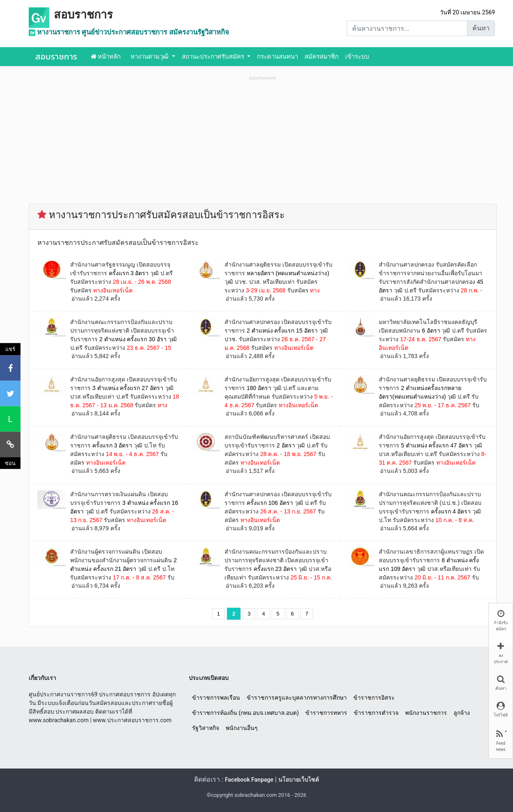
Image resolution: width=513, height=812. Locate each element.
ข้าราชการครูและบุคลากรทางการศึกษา (297, 698)
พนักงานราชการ (426, 713)
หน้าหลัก (106, 57)
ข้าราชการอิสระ (374, 698)
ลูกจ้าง (462, 713)
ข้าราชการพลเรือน (216, 698)
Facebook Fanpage (249, 780)
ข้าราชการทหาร (326, 713)
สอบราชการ (83, 15)
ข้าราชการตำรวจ (376, 713)
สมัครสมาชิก (322, 57)
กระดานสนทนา (277, 57)
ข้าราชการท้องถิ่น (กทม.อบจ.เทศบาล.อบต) (245, 713)
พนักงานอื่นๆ (242, 728)
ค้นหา (481, 28)
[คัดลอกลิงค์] (10, 444)
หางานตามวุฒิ (150, 57)
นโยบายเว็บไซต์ (299, 780)
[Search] (407, 28)
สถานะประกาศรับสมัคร (214, 57)
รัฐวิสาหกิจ (206, 728)
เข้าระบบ (357, 57)
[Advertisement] (263, 140)
